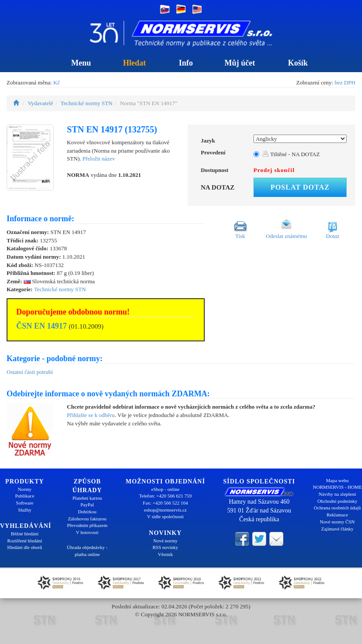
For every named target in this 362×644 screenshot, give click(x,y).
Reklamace (337, 515)
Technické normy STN (87, 103)
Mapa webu (337, 480)
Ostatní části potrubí (30, 372)
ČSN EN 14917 (42, 326)
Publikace (24, 496)
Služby (25, 510)
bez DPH (345, 82)
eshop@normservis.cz (165, 510)
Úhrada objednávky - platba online (87, 551)
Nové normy (165, 541)
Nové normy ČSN (337, 522)
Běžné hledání (25, 534)
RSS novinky (165, 547)
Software (25, 503)
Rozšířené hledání (25, 541)
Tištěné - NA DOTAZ (291, 154)
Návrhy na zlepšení (337, 494)
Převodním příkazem (87, 525)
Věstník (165, 554)
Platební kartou (87, 498)
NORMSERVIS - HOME (337, 487)
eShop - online (165, 489)
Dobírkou (87, 512)
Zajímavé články (337, 529)
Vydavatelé (40, 103)
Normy (25, 489)
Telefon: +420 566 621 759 (166, 496)
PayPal (87, 505)
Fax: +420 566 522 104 (165, 503)
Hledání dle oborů (24, 547)
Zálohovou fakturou (87, 519)
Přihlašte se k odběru (91, 415)
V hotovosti (87, 532)
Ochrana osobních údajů (337, 508)
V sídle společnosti (166, 516)
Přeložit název (99, 159)
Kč (56, 82)
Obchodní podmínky (337, 501)
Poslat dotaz (300, 187)
